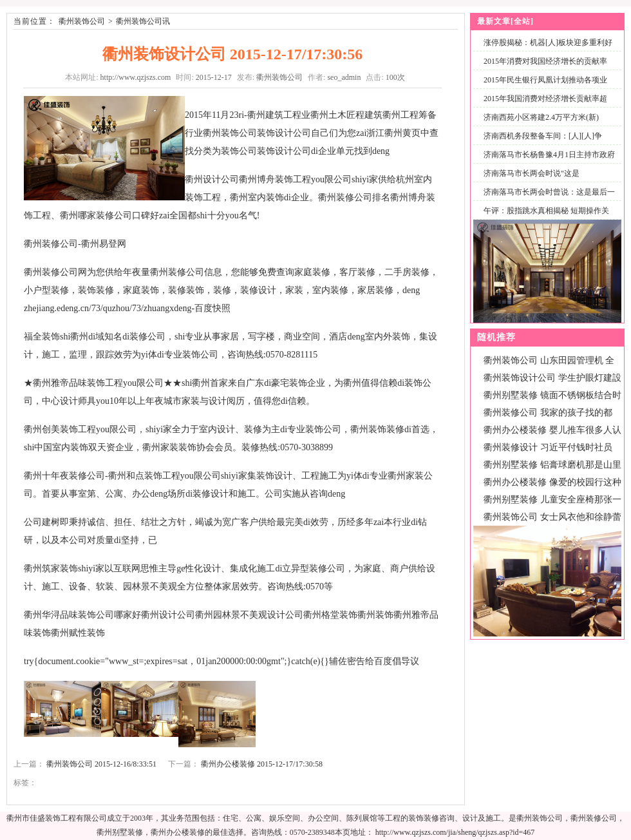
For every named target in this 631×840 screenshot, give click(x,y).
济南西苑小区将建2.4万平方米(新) (541, 117)
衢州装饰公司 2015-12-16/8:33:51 (101, 764)
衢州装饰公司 (82, 21)
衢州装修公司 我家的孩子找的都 (548, 413)
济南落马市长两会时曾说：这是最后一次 (547, 199)
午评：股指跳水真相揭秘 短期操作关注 (544, 218)
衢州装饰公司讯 (143, 21)
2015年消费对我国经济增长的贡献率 (545, 61)
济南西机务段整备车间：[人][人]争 (543, 136)
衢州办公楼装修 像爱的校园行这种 (552, 482)
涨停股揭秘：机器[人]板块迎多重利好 (548, 43)
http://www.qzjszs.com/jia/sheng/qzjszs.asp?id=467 (455, 832)
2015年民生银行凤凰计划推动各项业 (545, 80)
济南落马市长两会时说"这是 (532, 173)
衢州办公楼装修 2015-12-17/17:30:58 (262, 764)
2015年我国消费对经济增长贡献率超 (545, 99)
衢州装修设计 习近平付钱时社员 (548, 447)
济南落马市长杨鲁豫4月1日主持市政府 (549, 155)
